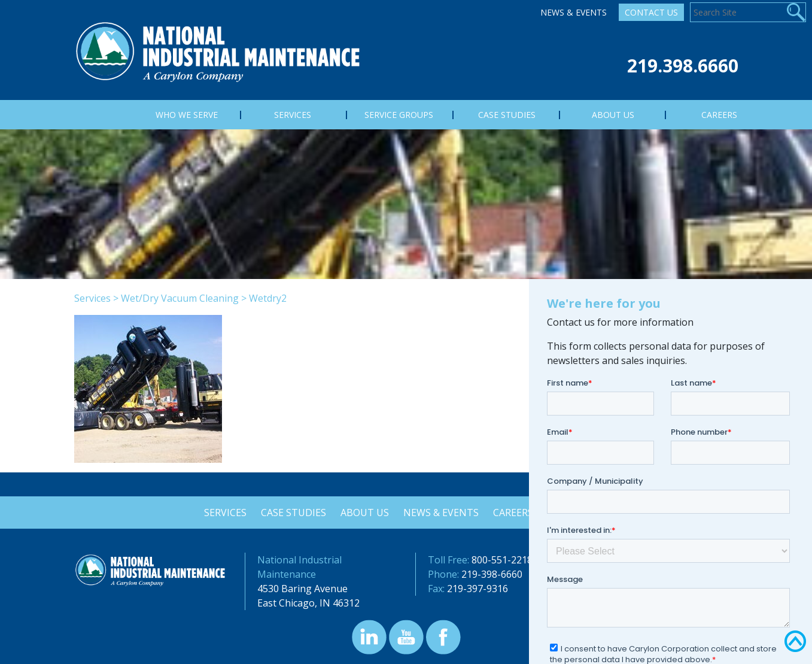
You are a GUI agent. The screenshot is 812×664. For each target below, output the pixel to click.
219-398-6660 (492, 574)
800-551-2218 (502, 560)
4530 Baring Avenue (302, 589)
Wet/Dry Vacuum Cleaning (180, 298)
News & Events (574, 12)
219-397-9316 (478, 589)
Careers (515, 513)
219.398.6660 (683, 66)
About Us (364, 513)
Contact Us (651, 12)
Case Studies (292, 513)
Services (92, 298)
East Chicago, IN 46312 (308, 603)
